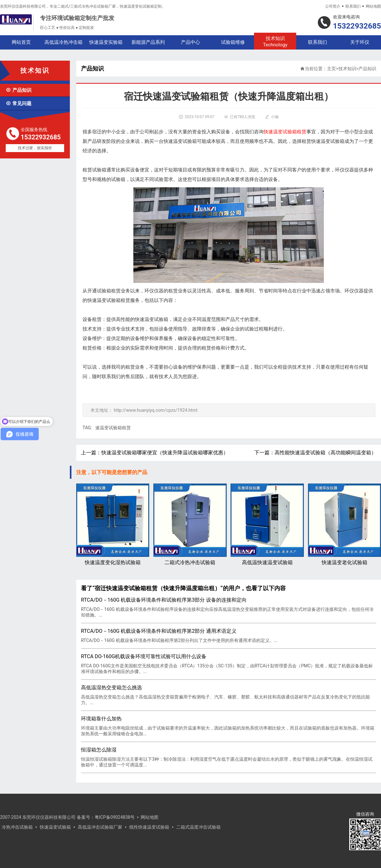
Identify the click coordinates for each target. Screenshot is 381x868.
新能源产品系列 (148, 42)
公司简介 (333, 6)
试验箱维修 (233, 42)
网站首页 (21, 42)
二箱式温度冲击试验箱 (198, 827)
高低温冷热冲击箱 (63, 42)
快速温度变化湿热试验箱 (113, 524)
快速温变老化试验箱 (344, 524)
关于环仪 (360, 42)
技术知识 (275, 42)
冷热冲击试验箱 (17, 827)
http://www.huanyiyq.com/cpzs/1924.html (155, 410)
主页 (331, 69)
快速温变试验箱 (55, 827)
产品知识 (19, 90)
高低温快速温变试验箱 (267, 524)
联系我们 (353, 6)
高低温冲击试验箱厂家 (100, 827)
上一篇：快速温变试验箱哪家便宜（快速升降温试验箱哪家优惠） (155, 453)
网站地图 (373, 6)
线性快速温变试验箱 (149, 827)
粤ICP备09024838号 (115, 817)
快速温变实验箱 (106, 42)
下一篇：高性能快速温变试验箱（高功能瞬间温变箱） (315, 453)
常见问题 (19, 103)
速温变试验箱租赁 (113, 428)
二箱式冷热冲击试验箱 (190, 524)
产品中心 (190, 42)
